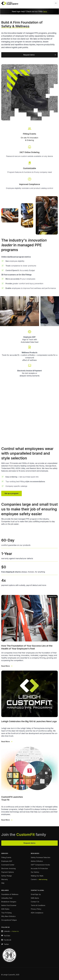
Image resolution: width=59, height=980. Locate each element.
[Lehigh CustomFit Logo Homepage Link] (10, 3)
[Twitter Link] (5, 944)
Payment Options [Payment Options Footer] (8, 872)
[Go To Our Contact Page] (29, 181)
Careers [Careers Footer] (34, 879)
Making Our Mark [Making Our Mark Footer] (37, 876)
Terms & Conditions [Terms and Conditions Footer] (38, 905)
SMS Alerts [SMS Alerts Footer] (35, 898)
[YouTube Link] (6, 936)
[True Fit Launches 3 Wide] (29, 784)
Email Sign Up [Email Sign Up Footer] (36, 894)
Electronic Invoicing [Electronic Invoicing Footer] (8, 868)
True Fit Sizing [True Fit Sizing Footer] (6, 913)
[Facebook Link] (6, 940)
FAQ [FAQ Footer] (3, 883)
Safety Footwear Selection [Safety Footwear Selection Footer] (41, 857)
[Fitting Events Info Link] (29, 134)
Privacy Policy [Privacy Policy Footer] (36, 909)
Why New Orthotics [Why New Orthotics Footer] (8, 916)
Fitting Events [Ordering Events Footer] (6, 857)
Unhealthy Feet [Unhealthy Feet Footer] (7, 898)
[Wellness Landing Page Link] (29, 353)
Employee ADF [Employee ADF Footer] (7, 861)
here (45, 11)
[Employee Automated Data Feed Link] (29, 336)
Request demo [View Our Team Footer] (29, 843)
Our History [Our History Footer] (35, 872)
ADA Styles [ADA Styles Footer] (5, 909)
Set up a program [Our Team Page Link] (12, 493)
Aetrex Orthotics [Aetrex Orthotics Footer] (37, 861)
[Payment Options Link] (29, 370)
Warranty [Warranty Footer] (5, 879)
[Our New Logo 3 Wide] (29, 707)
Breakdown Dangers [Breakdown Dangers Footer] (9, 902)
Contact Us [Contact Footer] (35, 902)
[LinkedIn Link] (10, 931)
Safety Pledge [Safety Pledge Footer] (7, 876)
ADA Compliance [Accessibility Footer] (37, 913)
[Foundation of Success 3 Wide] (29, 631)
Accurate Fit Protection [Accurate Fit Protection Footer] (39, 868)
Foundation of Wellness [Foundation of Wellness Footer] (10, 894)
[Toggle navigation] (56, 3)
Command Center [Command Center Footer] (8, 865)
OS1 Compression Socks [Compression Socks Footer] (40, 865)
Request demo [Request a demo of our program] (29, 55)
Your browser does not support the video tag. (29, 410)
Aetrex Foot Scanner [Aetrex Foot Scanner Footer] (9, 905)
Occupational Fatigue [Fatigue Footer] (9, 920)
